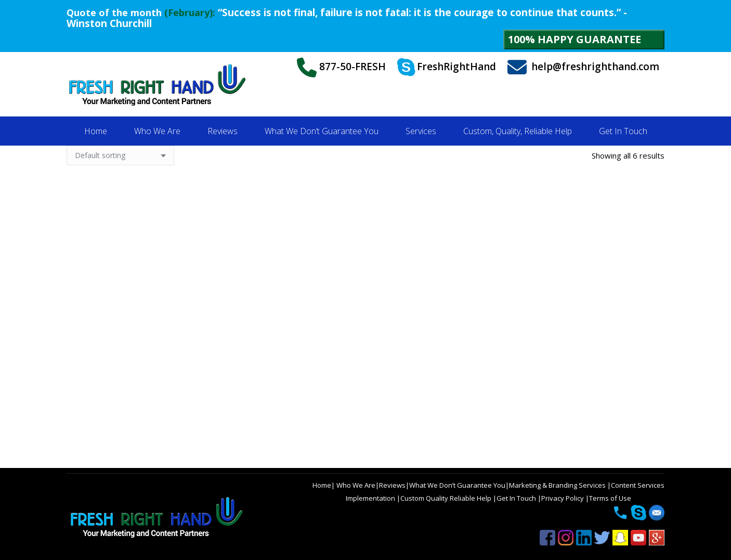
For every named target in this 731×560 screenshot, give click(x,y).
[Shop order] (120, 155)
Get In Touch (517, 498)
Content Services (638, 485)
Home (322, 485)
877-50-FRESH (341, 68)
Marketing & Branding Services (558, 485)
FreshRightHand (447, 68)
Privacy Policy (563, 498)
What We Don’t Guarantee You (457, 485)
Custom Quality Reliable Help (447, 498)
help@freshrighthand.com (583, 67)
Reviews (392, 485)
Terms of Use (610, 498)
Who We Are (355, 485)
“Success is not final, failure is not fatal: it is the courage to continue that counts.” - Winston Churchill (347, 18)
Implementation (371, 498)
